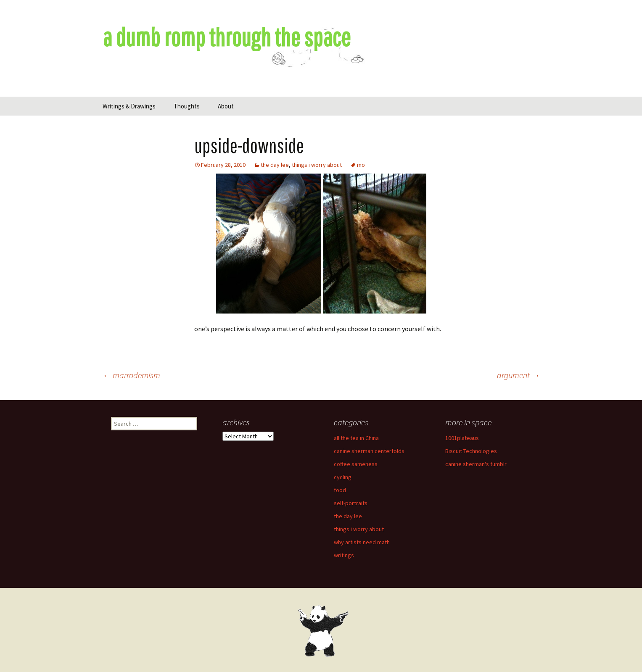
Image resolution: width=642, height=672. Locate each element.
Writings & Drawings (129, 106)
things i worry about (317, 165)
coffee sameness (356, 464)
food (340, 490)
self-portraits (351, 503)
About (226, 106)
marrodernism (131, 375)
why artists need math (362, 542)
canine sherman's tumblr (476, 464)
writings (344, 555)
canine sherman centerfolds (369, 451)
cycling (343, 477)
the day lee (275, 165)
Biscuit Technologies (471, 451)
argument (518, 375)
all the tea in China (356, 438)
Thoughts (187, 106)
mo (361, 165)
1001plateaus (462, 438)
